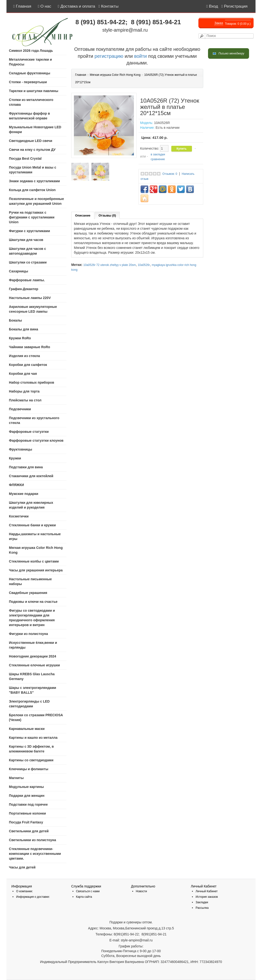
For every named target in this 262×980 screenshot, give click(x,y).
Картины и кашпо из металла (33, 738)
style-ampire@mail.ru (125, 30)
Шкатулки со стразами (28, 262)
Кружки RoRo (20, 338)
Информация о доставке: (33, 897)
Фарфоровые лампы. (27, 280)
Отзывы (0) (107, 215)
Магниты (16, 778)
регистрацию (108, 56)
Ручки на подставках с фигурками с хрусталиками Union (32, 217)
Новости (141, 891)
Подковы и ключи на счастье (33, 602)
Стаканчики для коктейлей (31, 476)
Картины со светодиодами (31, 760)
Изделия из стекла (24, 356)
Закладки (202, 902)
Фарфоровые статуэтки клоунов (36, 440)
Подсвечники (20, 409)
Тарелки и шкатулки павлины (33, 91)
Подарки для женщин (27, 796)
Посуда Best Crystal (25, 158)
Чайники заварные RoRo (30, 347)
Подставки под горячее (28, 804)
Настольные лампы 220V (30, 298)
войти (140, 56)
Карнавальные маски (27, 729)
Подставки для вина (26, 467)
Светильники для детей (29, 831)
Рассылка (202, 908)
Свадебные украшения (28, 593)
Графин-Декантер (24, 289)
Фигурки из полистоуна (28, 634)
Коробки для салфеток (28, 365)
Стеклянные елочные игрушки (34, 665)
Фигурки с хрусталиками (29, 231)
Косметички (19, 516)
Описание (83, 215)
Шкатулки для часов (26, 240)
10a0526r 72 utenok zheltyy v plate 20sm (110, 265)
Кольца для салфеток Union (32, 190)
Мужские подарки (24, 494)
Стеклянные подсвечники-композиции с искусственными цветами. (35, 854)
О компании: (24, 891)
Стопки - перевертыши (28, 82)
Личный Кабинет (207, 891)
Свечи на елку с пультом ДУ (32, 150)
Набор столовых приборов (31, 382)
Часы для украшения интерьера (36, 570)
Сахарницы (18, 271)
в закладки (158, 154)
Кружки (15, 458)
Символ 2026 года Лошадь (31, 51)
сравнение (158, 159)
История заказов (207, 897)
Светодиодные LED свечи (30, 141)
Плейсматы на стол (25, 400)
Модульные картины (26, 787)
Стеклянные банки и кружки (32, 525)
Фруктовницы (21, 449)
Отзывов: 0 (170, 174)
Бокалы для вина (23, 329)
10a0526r (144, 265)
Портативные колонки (27, 813)
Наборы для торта (24, 391)
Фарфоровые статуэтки (29, 432)
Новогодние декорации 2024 (33, 656)
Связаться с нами (88, 891)
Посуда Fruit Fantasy (26, 822)
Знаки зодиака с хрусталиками (34, 181)
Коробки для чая (23, 374)
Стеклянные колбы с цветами (34, 561)
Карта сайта (84, 897)
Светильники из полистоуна (32, 840)
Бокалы (15, 320)
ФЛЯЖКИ (16, 485)
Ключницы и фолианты (29, 769)
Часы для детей (22, 867)
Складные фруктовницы (30, 73)
